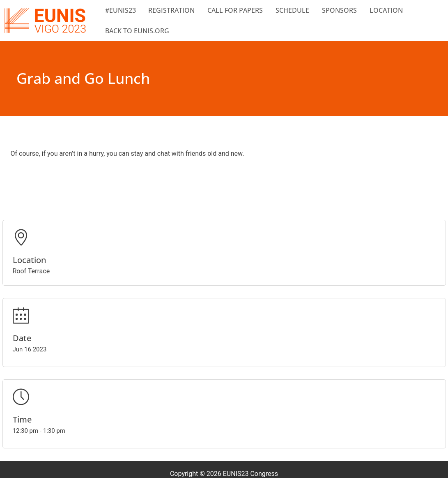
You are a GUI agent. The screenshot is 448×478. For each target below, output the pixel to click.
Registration (171, 10)
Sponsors (339, 10)
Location (386, 10)
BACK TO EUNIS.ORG (137, 31)
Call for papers (235, 10)
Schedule (292, 10)
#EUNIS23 (121, 10)
